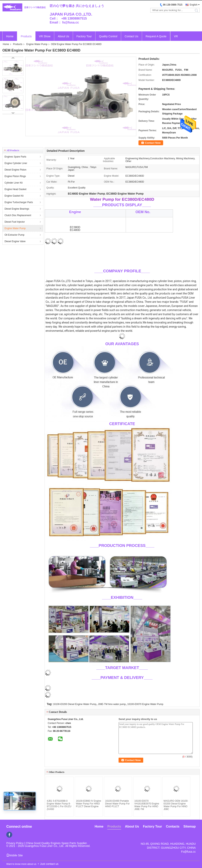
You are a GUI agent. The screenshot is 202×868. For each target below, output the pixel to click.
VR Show (45, 36)
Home (10, 36)
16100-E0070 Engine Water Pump (145, 704)
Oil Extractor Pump (14, 235)
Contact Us (131, 36)
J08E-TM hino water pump (112, 704)
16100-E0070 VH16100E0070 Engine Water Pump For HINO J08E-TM (147, 805)
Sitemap (190, 826)
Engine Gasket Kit (14, 196)
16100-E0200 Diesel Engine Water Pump (75, 704)
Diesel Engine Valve (15, 241)
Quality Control (108, 36)
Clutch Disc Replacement (18, 215)
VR (176, 36)
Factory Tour (84, 36)
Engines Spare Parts (15, 157)
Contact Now (153, 143)
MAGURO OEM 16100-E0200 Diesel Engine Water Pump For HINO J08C (176, 805)
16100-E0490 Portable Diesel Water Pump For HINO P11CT (117, 804)
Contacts (173, 826)
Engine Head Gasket (15, 189)
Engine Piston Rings (15, 176)
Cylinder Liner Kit (14, 183)
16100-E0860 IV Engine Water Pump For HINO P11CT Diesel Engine (88, 804)
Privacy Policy (15, 843)
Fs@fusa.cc (188, 852)
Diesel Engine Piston (15, 170)
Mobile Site (14, 855)
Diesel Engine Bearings (17, 209)
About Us (64, 36)
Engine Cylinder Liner (16, 163)
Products (26, 36)
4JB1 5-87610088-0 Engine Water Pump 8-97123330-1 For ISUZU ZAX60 (59, 805)
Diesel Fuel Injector (15, 222)
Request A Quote (156, 36)
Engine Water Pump (37, 44)
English (194, 5)
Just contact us (49, 864)
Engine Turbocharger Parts (19, 202)
